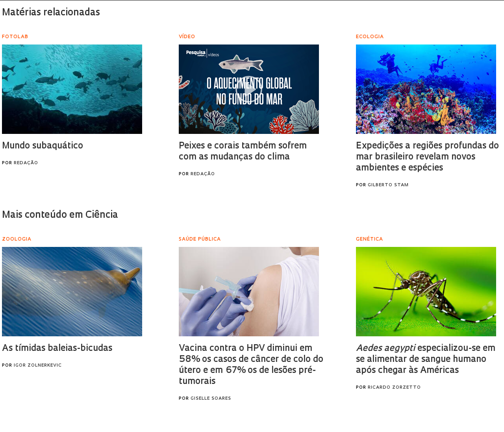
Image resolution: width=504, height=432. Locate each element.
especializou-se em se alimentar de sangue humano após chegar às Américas (426, 360)
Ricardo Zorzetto (394, 388)
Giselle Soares (211, 399)
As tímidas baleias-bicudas (57, 349)
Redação (26, 163)
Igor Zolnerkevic (38, 366)
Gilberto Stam (388, 185)
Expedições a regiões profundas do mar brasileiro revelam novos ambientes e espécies (427, 157)
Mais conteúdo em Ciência (60, 215)
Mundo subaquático (43, 146)
